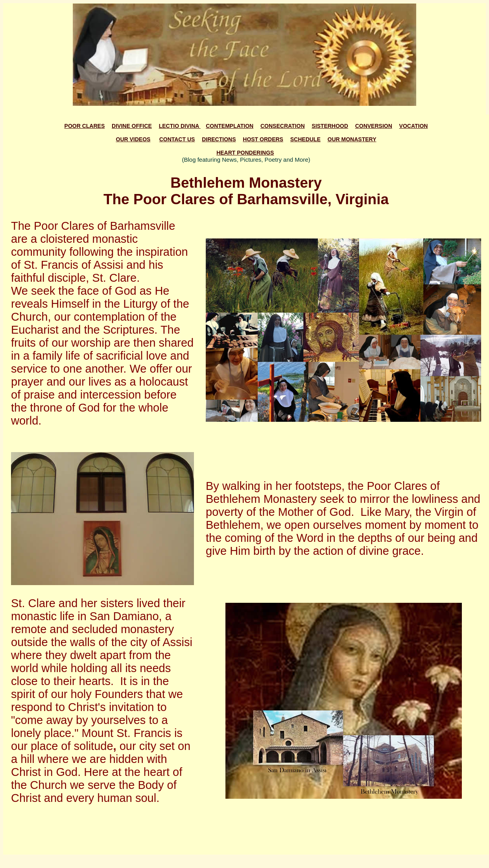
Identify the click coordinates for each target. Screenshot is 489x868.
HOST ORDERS (263, 139)
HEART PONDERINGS (245, 153)
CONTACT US (177, 139)
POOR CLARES (85, 126)
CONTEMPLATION (230, 126)
